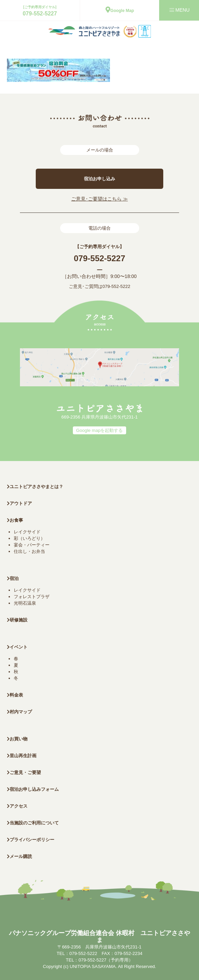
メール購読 (19, 856)
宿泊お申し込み (99, 179)
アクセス (17, 806)
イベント (17, 647)
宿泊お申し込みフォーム (33, 789)
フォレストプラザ (32, 597)
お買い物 (17, 739)
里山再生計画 (22, 756)
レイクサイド (27, 532)
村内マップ (19, 712)
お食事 (15, 520)
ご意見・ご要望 (24, 772)
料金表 (15, 695)
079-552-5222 (116, 286)
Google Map (120, 11)
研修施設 (17, 620)
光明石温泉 (25, 603)
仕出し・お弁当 (29, 551)
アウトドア (21, 503)
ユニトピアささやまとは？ (35, 487)
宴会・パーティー (32, 545)
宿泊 (13, 578)
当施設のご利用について (33, 823)
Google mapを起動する (100, 430)
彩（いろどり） (29, 538)
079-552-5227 (40, 14)
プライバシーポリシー (31, 840)
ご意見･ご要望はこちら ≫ (99, 199)
